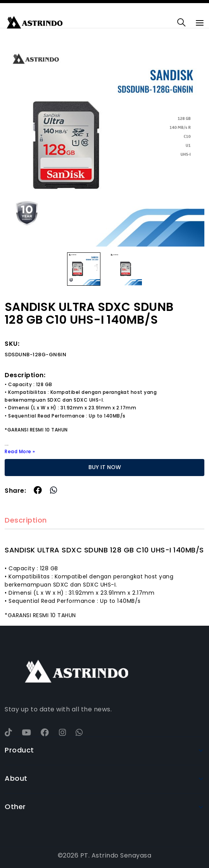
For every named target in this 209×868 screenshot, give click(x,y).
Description (26, 520)
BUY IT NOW (105, 467)
